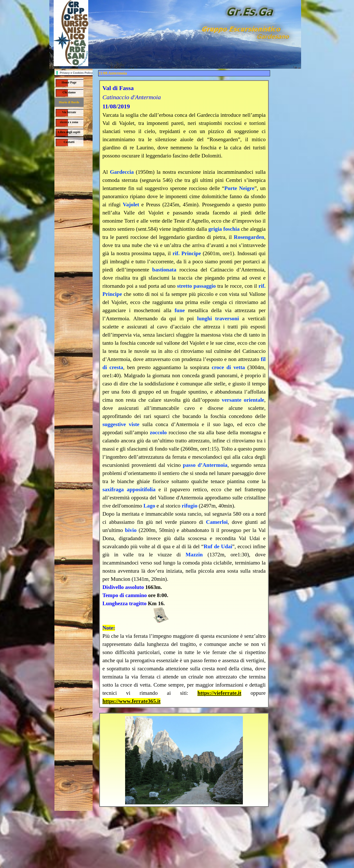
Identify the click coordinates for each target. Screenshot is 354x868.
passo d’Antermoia (205, 465)
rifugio (190, 506)
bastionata (164, 270)
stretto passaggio (196, 286)
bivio (131, 530)
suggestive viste (121, 424)
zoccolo (158, 432)
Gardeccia (122, 172)
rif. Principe (187, 253)
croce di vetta (228, 367)
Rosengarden (249, 237)
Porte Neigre (239, 188)
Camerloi (217, 522)
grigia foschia (224, 229)
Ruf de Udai (218, 546)
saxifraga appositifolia (129, 489)
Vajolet (131, 205)
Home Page (69, 82)
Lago (149, 506)
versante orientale (243, 400)
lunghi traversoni (218, 319)
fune (180, 310)
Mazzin (194, 555)
